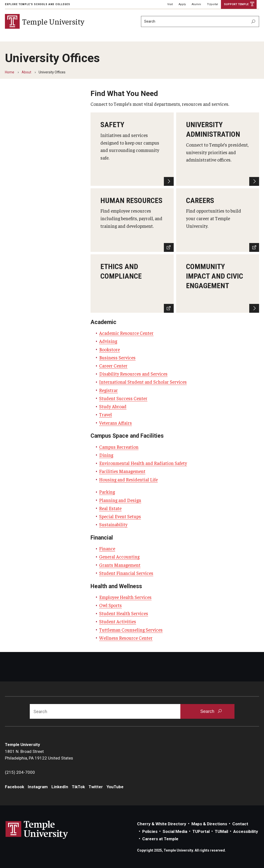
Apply (182, 4)
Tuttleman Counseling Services (131, 630)
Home (10, 72)
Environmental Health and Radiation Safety (143, 463)
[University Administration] (218, 149)
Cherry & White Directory (162, 824)
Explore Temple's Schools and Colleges (38, 4)
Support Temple (236, 4)
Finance (107, 548)
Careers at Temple (160, 839)
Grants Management (120, 565)
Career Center (113, 366)
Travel (106, 414)
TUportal (212, 4)
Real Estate (110, 508)
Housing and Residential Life (128, 479)
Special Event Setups (120, 516)
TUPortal (201, 831)
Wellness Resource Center (126, 638)
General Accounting (119, 556)
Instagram (38, 787)
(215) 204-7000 (20, 772)
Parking (107, 492)
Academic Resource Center (126, 333)
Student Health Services (124, 613)
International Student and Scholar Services (143, 382)
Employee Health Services (125, 597)
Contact (240, 824)
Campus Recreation (119, 447)
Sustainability (113, 524)
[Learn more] (218, 284)
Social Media (175, 831)
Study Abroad (113, 406)
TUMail (221, 831)
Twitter (96, 787)
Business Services (117, 357)
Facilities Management (122, 471)
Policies (150, 831)
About (26, 72)
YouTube (115, 787)
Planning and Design (120, 500)
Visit (170, 4)
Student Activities (118, 621)
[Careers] (218, 220)
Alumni (196, 4)
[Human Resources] (132, 220)
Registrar (109, 390)
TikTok (78, 787)
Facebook (15, 787)
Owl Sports (110, 605)
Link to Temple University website (37, 830)
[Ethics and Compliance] (132, 284)
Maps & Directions (209, 824)
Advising (108, 341)
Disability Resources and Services (133, 374)
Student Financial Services (126, 573)
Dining (106, 455)
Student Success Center (123, 398)
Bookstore (109, 349)
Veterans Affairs (116, 423)
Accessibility (246, 831)
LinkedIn (60, 787)
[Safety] (132, 149)
